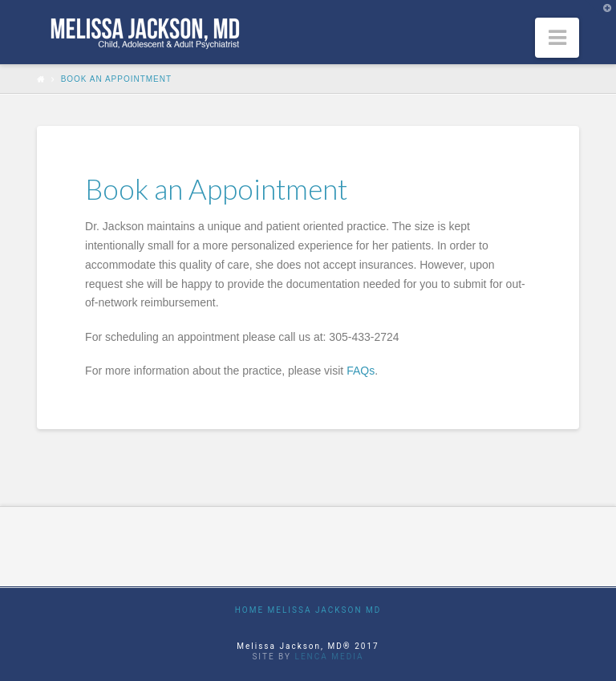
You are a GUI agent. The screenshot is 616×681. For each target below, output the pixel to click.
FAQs (361, 371)
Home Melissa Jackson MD (308, 610)
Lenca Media (330, 657)
